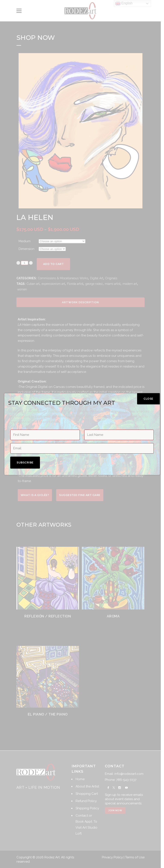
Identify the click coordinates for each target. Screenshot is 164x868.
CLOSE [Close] (148, 399)
